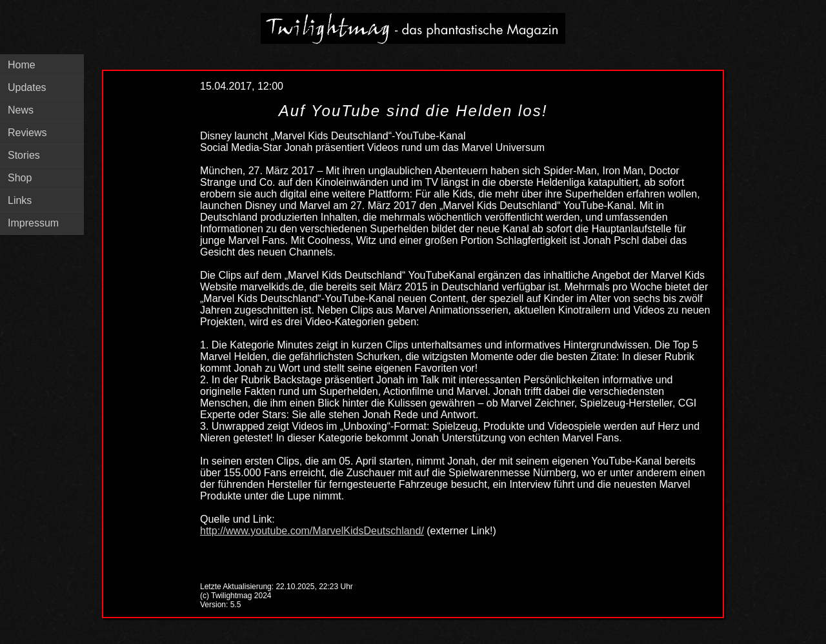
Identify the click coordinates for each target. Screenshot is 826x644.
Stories (24, 155)
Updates (27, 87)
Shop (20, 178)
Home (22, 65)
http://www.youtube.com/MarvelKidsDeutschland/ (312, 531)
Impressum (33, 223)
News (21, 110)
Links (20, 200)
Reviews (27, 133)
